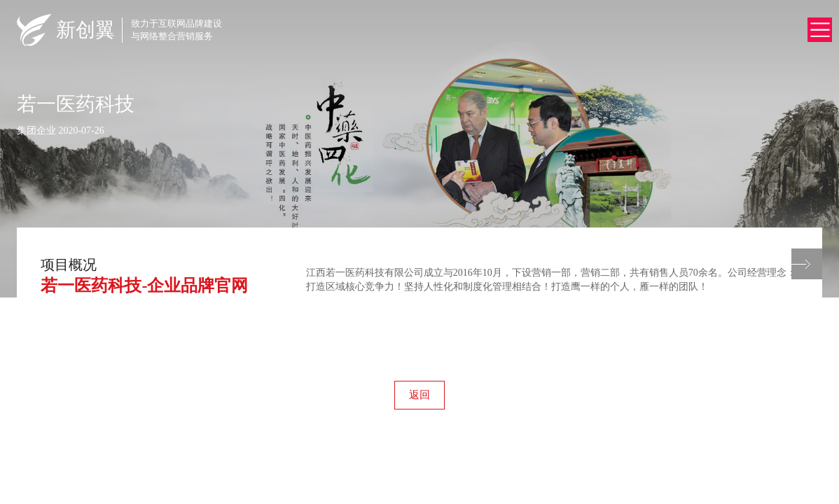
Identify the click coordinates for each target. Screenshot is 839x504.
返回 (419, 395)
